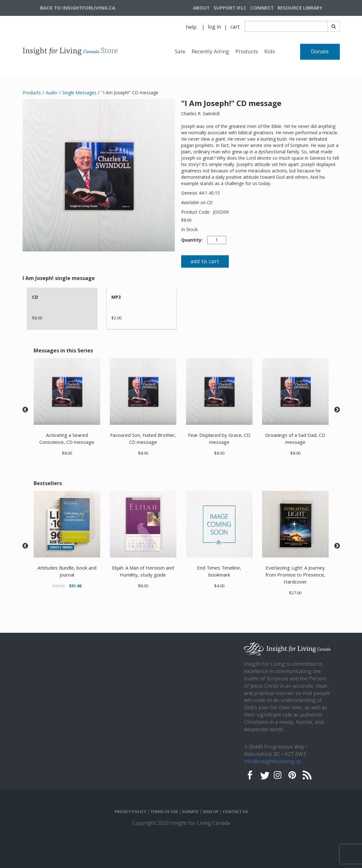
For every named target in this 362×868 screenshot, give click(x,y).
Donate (320, 51)
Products (247, 51)
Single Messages (79, 93)
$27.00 (295, 593)
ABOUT (201, 8)
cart (235, 27)
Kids (270, 51)
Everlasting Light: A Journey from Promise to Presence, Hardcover (295, 575)
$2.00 (116, 318)
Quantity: (192, 240)
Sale (180, 51)
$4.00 (219, 586)
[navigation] (308, 8)
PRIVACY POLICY (130, 812)
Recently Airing (210, 51)
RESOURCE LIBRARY (300, 8)
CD (35, 297)
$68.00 (59, 586)
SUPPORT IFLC (230, 8)
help (191, 27)
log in (214, 27)
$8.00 (186, 220)
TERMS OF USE (164, 812)
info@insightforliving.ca (272, 761)
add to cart (205, 261)
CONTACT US (235, 812)
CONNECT (262, 8)
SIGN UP (211, 812)
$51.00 (75, 586)
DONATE (190, 812)
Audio (52, 93)
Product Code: (196, 212)
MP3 (116, 297)
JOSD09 (221, 212)
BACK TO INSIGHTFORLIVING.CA (78, 8)
